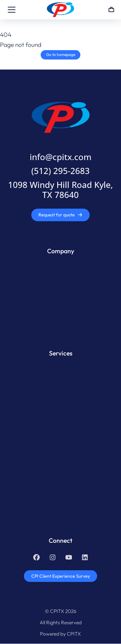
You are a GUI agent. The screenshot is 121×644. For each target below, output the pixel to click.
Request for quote (60, 215)
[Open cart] (111, 10)
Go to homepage (61, 55)
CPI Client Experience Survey (61, 576)
